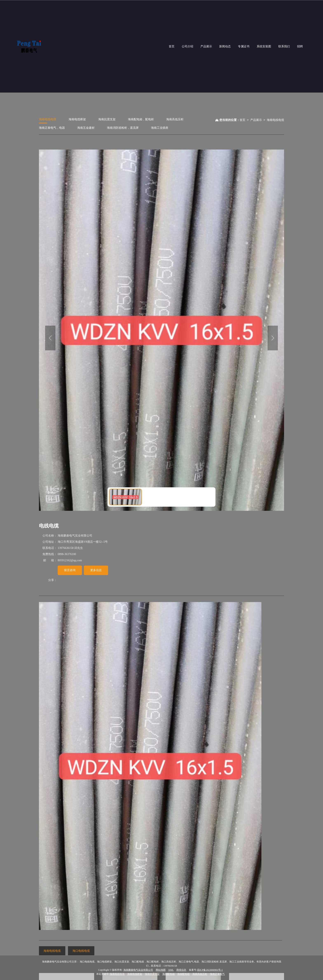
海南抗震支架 (107, 119)
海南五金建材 (86, 128)
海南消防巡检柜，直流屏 (123, 128)
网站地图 (161, 970)
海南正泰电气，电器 (52, 128)
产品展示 (256, 120)
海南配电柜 (184, 974)
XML (171, 970)
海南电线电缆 (48, 119)
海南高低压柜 (175, 119)
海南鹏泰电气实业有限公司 (138, 970)
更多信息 (96, 570)
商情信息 (181, 970)
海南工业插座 (160, 128)
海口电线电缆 (81, 951)
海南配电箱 (169, 974)
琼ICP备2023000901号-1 (210, 970)
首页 (242, 120)
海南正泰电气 (217, 974)
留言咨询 (70, 570)
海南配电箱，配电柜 (141, 119)
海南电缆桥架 (77, 119)
